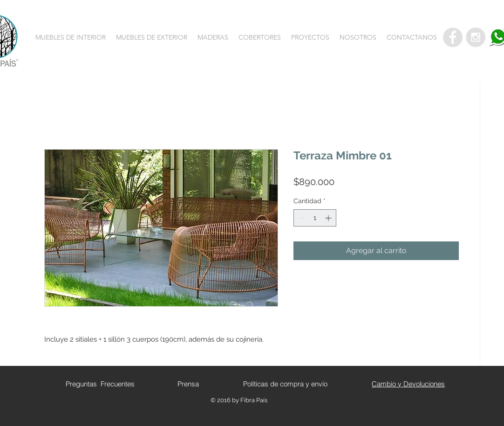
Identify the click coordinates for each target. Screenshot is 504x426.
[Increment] (329, 218)
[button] (71, 37)
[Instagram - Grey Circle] (476, 37)
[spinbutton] (315, 218)
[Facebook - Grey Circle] (453, 37)
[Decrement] (301, 218)
